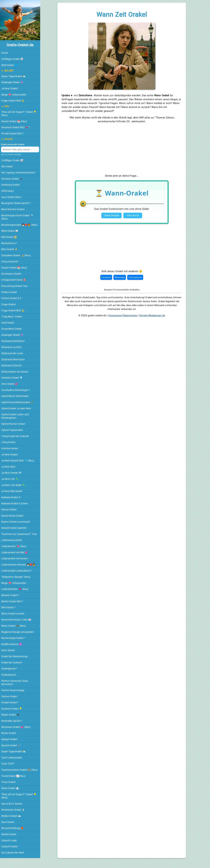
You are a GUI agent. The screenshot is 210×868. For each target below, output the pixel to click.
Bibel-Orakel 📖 (10, 231)
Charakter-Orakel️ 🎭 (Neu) (16, 255)
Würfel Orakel (9, 834)
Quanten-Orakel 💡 (12, 709)
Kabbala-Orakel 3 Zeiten (15, 504)
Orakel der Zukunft (12, 663)
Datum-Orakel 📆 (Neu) (14, 121)
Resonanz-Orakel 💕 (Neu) (16, 727)
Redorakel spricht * (12, 721)
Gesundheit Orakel (12, 329)
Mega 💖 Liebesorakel (14, 95)
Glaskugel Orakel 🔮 (12, 82)
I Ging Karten (9, 442)
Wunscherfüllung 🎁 (12, 828)
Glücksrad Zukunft (11, 366)
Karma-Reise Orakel (12, 516)
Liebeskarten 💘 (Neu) (14, 546)
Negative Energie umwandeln (18, 632)
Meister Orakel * (10, 595)
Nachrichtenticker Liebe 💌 (16, 620)
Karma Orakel (9, 510)
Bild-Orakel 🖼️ (9, 237)
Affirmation (8, 191)
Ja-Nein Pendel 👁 (12, 473)
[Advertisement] (122, 149)
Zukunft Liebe (9, 841)
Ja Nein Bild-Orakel (12, 491)
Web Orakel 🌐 (9, 65)
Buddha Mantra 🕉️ (12, 644)
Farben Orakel (9, 292)
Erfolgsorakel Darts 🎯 (14, 280)
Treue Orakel (8, 782)
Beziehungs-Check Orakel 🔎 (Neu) (17, 217)
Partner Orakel (9, 696)
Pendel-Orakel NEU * (13, 134)
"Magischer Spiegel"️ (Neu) (16, 577)
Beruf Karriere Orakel (13, 209)
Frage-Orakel (8, 304)
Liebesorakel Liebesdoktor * (17, 571)
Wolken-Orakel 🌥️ (11, 816)
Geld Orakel (8, 323)
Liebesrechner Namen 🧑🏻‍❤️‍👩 (18, 565)
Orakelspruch (9, 675)
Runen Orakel (9, 733)
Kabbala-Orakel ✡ (11, 497)
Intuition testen (10, 448)
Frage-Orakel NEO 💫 (13, 101)
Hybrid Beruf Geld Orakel (15, 396)
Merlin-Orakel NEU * (12, 601)
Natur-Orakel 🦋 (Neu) (14, 626)
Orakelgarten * (9, 669)
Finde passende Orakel (13, 144)
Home (5, 53)
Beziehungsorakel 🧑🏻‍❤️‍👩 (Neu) (19, 225)
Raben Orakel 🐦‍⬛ (11, 715)
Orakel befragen (111, 215)
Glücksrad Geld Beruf (13, 341)
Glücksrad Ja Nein (11, 347)
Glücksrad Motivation (13, 360)
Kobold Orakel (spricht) (14, 528)
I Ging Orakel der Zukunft (15, 436)
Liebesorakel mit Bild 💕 (15, 552)
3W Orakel (7, 167)
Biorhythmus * (9, 243)
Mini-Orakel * (9, 607)
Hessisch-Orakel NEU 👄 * (16, 127)
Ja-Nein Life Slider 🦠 (13, 485)
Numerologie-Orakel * (13, 638)
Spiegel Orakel (9, 739)
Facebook (106, 277)
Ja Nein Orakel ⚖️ (11, 89)
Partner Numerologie (13, 690)
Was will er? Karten (12, 804)
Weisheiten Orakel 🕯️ (13, 810)
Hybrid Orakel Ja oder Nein (16, 408)
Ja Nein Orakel (9, 455)
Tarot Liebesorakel (12, 758)
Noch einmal (133, 215)
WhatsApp (120, 277)
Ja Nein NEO (8, 467)
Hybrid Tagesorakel (12, 430)
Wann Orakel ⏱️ (10, 788)
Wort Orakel (8, 822)
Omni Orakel (8, 650)
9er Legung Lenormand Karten (18, 173)
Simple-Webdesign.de (152, 315)
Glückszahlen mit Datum (15, 372)
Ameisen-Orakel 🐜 (12, 179)
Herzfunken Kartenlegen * (16, 390)
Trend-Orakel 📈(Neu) (13, 776)
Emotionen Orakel (11, 274)
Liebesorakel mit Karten (15, 559)
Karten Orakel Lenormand (16, 522)
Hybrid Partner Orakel (13, 424)
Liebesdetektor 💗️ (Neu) (15, 589)
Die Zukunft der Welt (13, 853)
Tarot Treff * (8, 764)
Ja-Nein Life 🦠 (10, 479)
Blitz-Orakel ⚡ (9, 249)
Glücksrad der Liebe (12, 353)
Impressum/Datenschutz (123, 315)
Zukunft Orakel (10, 847)
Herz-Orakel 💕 (10, 384)
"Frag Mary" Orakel (12, 317)
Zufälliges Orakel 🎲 (12, 59)
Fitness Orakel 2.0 (11, 298)
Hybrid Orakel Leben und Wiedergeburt (15, 416)
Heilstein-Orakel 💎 (12, 378)
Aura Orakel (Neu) (11, 197)
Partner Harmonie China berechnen (15, 683)
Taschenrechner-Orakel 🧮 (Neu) (19, 770)
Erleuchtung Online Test (14, 286)
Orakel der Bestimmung (14, 656)
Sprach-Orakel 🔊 (11, 745)
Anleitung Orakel (11, 185)
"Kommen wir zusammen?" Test (19, 534)
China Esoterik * (10, 262)
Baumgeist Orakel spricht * (16, 203)
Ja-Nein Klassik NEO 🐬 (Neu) (18, 461)
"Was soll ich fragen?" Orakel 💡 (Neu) (19, 114)
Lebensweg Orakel (12, 540)
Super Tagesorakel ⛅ (14, 76)
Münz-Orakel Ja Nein (13, 614)
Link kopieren (135, 277)
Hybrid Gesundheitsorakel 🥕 (17, 402)
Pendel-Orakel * (10, 703)
